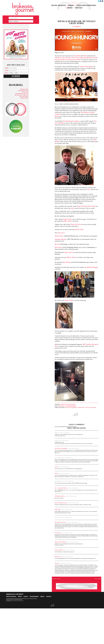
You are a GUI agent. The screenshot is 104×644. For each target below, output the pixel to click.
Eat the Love (31, 104)
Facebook (69, 64)
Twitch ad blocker (48, 578)
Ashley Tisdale (59, 318)
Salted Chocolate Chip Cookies (77, 221)
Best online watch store (49, 548)
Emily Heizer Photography (50, 470)
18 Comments (68, 30)
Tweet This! (72, 430)
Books (74, 8)
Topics (13, 80)
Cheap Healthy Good (29, 102)
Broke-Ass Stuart (30, 101)
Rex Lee (46, 261)
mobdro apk (46, 535)
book (63, 223)
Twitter (77, 64)
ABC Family (55, 237)
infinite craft (46, 585)
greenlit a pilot (70, 246)
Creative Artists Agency (78, 75)
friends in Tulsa (57, 235)
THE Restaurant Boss (48, 521)
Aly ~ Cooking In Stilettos (50, 512)
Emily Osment (48, 252)
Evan (82, 202)
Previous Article (50, 612)
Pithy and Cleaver (29, 108)
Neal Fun (46, 592)
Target (45, 126)
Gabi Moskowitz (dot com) (27, 105)
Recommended (56, 11)
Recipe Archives (57, 8)
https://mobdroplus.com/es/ (50, 528)
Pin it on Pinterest (81, 430)
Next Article (88, 612)
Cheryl (45, 490)
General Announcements (58, 427)
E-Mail (13, 78)
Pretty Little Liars (67, 240)
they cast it (50, 249)
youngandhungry (61, 429)
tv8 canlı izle (46, 559)
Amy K (45, 497)
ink (78, 284)
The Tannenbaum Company (61, 132)
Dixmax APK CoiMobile (49, 569)
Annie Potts (47, 264)
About (72, 11)
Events (85, 8)
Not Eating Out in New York (27, 107)
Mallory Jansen (61, 275)
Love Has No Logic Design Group (17, 636)
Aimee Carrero (57, 270)
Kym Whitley (56, 279)
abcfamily (50, 429)
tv (54, 429)
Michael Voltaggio (85, 284)
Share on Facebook (61, 430)
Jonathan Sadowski (49, 256)
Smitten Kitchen (30, 110)
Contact (84, 11)
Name (13, 75)
